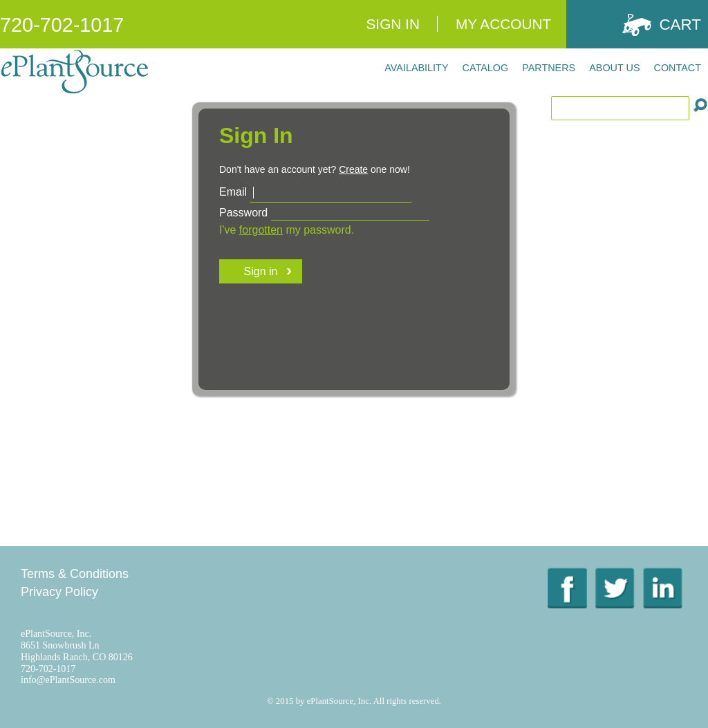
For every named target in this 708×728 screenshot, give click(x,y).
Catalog (486, 68)
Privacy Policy (59, 592)
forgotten (261, 230)
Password (243, 213)
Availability (416, 68)
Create (353, 169)
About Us (614, 68)
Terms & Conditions (75, 574)
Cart (680, 25)
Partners (549, 68)
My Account (503, 24)
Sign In (392, 24)
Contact (678, 68)
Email (233, 192)
